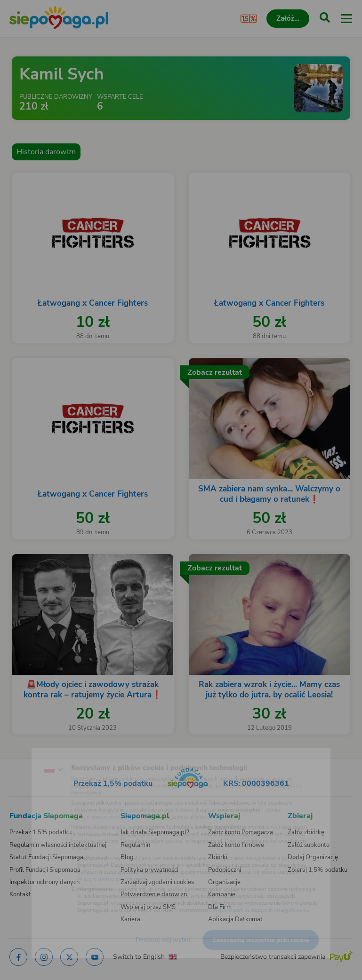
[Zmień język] (26, 752)
